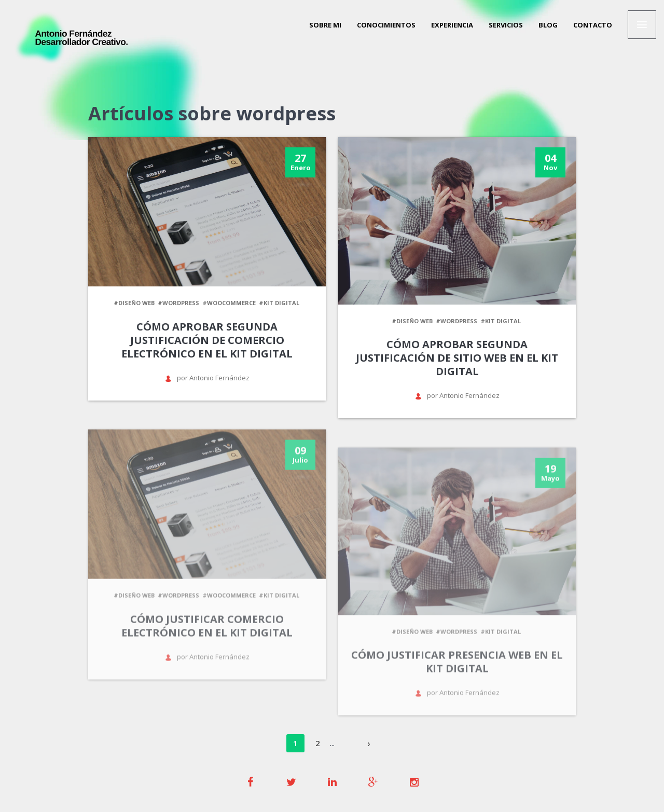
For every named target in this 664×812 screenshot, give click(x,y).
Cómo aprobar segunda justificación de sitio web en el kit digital (457, 358)
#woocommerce (229, 303)
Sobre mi (325, 25)
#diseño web (134, 303)
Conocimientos (386, 25)
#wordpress (178, 303)
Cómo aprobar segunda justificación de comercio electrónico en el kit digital (207, 340)
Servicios (506, 25)
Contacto (593, 25)
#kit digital (279, 303)
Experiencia (452, 25)
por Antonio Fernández (207, 378)
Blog (548, 25)
